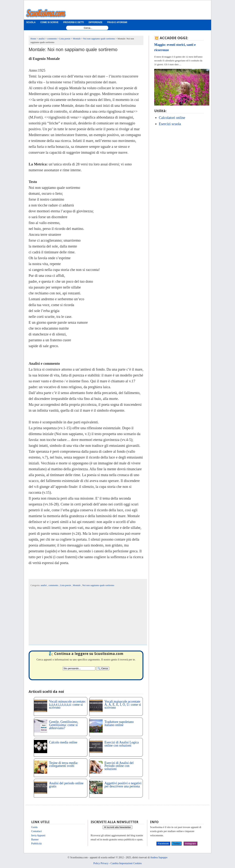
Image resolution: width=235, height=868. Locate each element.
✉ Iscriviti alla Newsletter (118, 827)
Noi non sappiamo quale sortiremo (98, 585)
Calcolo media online (63, 742)
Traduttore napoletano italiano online (119, 723)
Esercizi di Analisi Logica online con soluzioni (122, 744)
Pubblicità (36, 844)
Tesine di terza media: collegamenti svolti (64, 764)
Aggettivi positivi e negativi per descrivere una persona (123, 785)
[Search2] (79, 668)
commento (54, 585)
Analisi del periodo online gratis (66, 785)
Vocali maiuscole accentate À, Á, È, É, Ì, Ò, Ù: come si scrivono (123, 705)
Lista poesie (66, 585)
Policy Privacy (101, 863)
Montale (77, 585)
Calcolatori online (172, 118)
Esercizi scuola (170, 124)
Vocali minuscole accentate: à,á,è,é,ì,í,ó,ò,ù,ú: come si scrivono (67, 705)
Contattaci (37, 831)
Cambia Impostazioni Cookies (126, 863)
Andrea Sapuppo (159, 857)
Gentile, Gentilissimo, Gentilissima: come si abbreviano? (64, 725)
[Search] (103, 668)
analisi (44, 585)
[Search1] (88, 28)
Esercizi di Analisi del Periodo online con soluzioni (119, 766)
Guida (34, 827)
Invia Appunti (38, 835)
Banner (35, 840)
